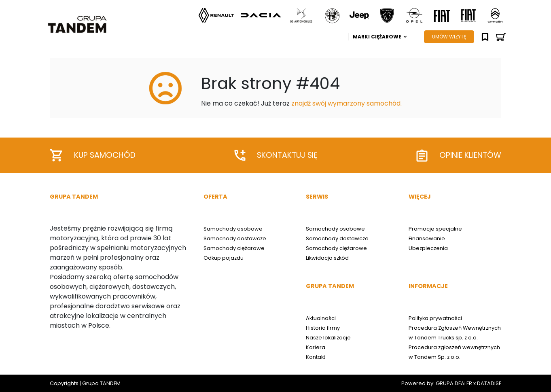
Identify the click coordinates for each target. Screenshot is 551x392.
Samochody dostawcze (235, 238)
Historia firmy (323, 328)
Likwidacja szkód (327, 258)
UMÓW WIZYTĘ (449, 37)
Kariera (316, 347)
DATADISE (489, 383)
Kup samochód (93, 155)
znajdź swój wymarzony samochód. (346, 103)
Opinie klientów (459, 156)
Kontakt (316, 357)
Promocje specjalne (435, 229)
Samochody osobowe (233, 229)
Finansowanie (427, 238)
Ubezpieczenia (428, 248)
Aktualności (321, 318)
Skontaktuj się (276, 155)
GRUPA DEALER (454, 383)
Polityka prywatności (435, 318)
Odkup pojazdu (224, 258)
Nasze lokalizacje (328, 338)
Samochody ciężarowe (234, 248)
